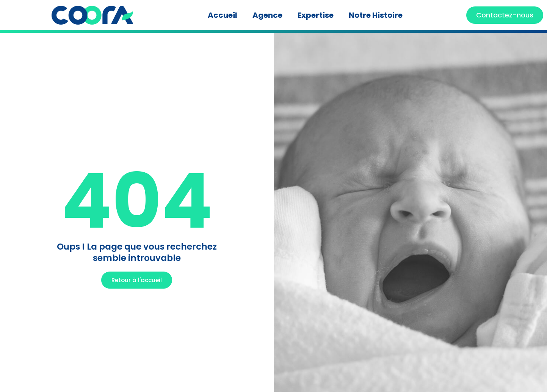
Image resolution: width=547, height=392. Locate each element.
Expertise (316, 15)
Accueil (223, 15)
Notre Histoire (376, 15)
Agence (267, 15)
